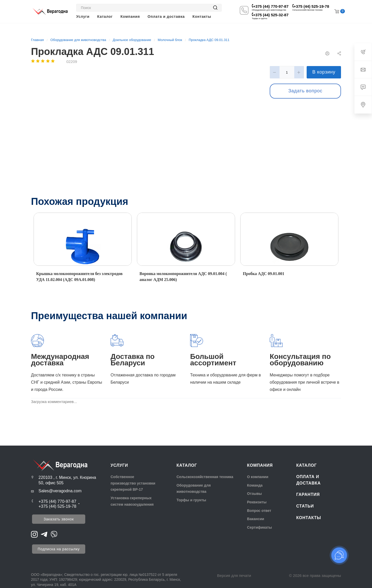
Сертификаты (259, 527)
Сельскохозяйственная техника (205, 477)
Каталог (187, 465)
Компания (260, 465)
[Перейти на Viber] (54, 534)
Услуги (119, 465)
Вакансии (255, 519)
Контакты (309, 518)
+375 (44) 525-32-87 (271, 15)
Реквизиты (257, 502)
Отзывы (254, 494)
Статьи (305, 506)
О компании (258, 477)
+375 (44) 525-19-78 (311, 6)
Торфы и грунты (191, 500)
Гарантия (308, 494)
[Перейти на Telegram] (44, 534)
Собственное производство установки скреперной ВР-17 (133, 483)
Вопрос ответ (259, 511)
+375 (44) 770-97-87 (271, 6)
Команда (255, 485)
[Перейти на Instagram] (34, 534)
